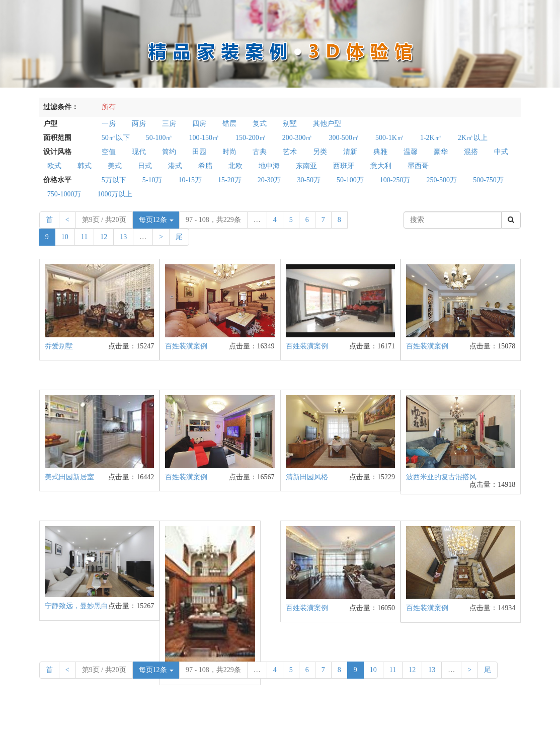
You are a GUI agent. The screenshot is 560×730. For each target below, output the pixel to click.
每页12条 (156, 220)
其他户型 (327, 124)
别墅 (290, 124)
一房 (109, 124)
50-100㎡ (159, 138)
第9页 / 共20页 (104, 220)
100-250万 (395, 180)
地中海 (269, 166)
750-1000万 (64, 194)
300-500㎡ (344, 138)
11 (84, 237)
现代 (139, 152)
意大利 (381, 166)
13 (123, 237)
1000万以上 (115, 194)
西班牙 (344, 166)
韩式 (85, 166)
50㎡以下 (116, 138)
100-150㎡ (204, 138)
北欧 (235, 166)
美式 (115, 166)
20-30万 (269, 180)
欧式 (54, 166)
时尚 (229, 152)
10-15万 (190, 180)
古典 (260, 152)
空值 (109, 152)
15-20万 (230, 180)
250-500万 (442, 180)
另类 (320, 152)
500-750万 (488, 180)
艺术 (290, 152)
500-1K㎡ (390, 138)
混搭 (471, 152)
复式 (260, 124)
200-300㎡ (298, 138)
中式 (501, 152)
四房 (199, 124)
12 (104, 237)
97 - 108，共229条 (213, 220)
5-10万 (152, 180)
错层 (229, 124)
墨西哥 (418, 166)
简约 (169, 152)
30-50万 (309, 180)
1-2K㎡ (431, 138)
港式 (175, 166)
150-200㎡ (251, 138)
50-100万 (350, 180)
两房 (139, 124)
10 (65, 237)
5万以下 (114, 180)
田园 (199, 152)
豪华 (441, 152)
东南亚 (306, 166)
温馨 (411, 152)
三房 (169, 124)
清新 (350, 152)
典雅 (380, 152)
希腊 (205, 166)
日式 (145, 166)
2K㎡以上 (473, 138)
